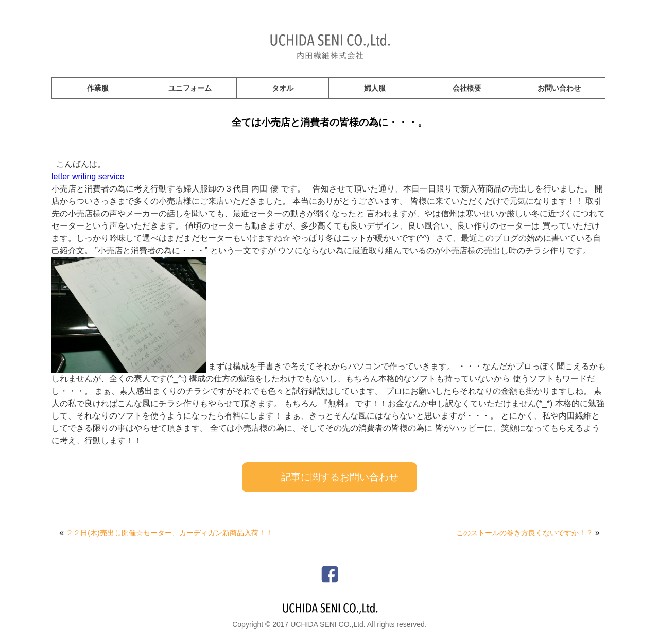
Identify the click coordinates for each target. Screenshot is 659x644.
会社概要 (467, 88)
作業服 (98, 88)
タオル (283, 88)
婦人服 (375, 88)
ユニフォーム (190, 88)
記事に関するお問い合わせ (340, 477)
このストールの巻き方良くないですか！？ (525, 533)
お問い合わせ (559, 88)
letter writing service (88, 176)
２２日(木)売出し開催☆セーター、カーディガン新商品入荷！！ (169, 533)
